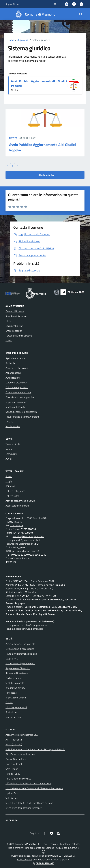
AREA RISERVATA (43, 863)
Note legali (11, 693)
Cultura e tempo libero (17, 387)
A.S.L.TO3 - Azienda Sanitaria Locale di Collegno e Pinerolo (35, 749)
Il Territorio (11, 486)
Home (11, 40)
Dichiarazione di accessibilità (20, 649)
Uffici (8, 321)
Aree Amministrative (16, 316)
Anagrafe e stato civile (17, 368)
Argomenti (23, 40)
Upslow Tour (12, 793)
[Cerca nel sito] (81, 14)
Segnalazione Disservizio (18, 668)
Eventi (9, 476)
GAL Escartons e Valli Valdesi (20, 754)
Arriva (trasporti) (14, 744)
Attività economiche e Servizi (20, 501)
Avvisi (8, 459)
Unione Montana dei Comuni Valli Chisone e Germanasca (34, 788)
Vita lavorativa (13, 426)
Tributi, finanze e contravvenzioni (22, 417)
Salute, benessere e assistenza (21, 412)
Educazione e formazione (18, 392)
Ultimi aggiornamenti (16, 707)
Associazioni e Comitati (17, 506)
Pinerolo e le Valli (14, 764)
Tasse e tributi (13, 444)
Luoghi (9, 481)
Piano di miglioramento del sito (21, 654)
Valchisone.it (12, 798)
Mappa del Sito (13, 717)
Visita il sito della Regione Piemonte (24, 808)
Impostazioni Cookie (16, 698)
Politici (9, 340)
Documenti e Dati (14, 326)
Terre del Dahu (13, 774)
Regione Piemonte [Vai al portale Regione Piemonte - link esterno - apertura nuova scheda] (14, 4)
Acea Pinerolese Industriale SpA (22, 735)
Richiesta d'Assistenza (17, 673)
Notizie (9, 449)
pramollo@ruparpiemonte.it (26, 540)
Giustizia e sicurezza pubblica (20, 397)
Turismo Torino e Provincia (18, 779)
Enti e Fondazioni (14, 331)
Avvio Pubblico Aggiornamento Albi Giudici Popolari (39, 83)
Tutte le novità (45, 175)
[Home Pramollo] (34, 14)
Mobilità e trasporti (15, 407)
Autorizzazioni (13, 378)
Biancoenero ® (25, 859)
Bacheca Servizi (13, 678)
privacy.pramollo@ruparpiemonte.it (30, 625)
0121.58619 (16, 522)
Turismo (9, 422)
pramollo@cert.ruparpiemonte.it (28, 536)
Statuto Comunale (15, 683)
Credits (9, 702)
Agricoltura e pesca (15, 358)
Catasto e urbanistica (16, 383)
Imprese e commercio (16, 402)
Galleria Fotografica (15, 491)
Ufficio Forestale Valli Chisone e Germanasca (28, 783)
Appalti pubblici (13, 373)
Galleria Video (12, 496)
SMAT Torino (12, 769)
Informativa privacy (15, 688)
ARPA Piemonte (14, 740)
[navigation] (6, 14)
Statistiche (11, 712)
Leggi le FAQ (12, 659)
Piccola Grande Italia (16, 759)
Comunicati (11, 454)
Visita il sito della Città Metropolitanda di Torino (29, 803)
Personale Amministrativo (19, 336)
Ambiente (10, 363)
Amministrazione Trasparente (20, 644)
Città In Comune (70, 848)
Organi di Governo (15, 311)
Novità (13, 138)
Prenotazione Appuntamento (20, 663)
